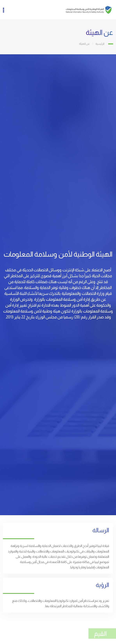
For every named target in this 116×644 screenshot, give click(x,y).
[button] (6, 10)
